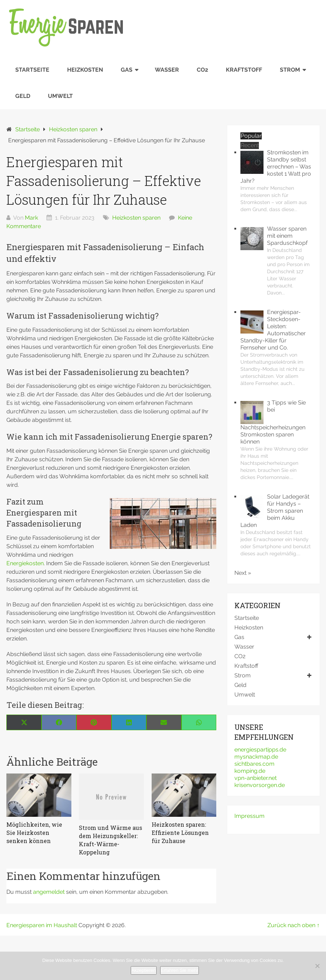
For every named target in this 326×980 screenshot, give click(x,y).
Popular (251, 136)
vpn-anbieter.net (256, 778)
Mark (31, 218)
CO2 (202, 70)
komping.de (250, 771)
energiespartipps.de (260, 750)
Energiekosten (25, 563)
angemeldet (49, 892)
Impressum (249, 816)
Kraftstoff (244, 70)
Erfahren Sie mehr (180, 970)
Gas (127, 70)
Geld (23, 96)
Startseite (32, 70)
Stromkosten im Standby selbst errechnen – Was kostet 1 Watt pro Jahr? (276, 167)
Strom (290, 70)
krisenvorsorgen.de (260, 785)
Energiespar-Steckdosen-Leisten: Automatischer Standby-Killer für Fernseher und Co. (273, 330)
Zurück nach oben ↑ (294, 925)
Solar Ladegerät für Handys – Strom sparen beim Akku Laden (275, 511)
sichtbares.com (254, 764)
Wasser (167, 70)
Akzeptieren (144, 970)
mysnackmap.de (256, 757)
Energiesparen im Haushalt (42, 925)
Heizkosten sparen (136, 218)
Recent (250, 145)
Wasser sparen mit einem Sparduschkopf (287, 236)
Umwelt (60, 96)
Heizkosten (85, 70)
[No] (317, 966)
